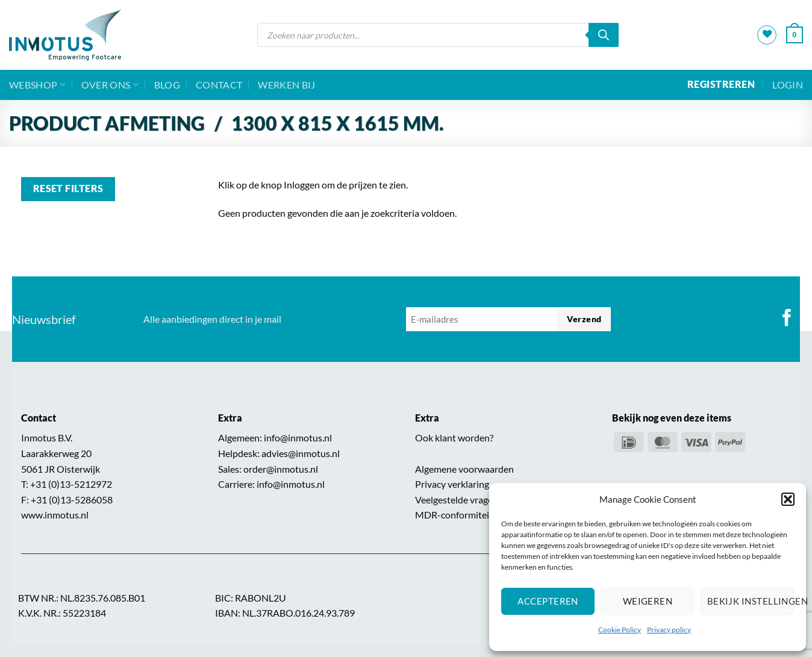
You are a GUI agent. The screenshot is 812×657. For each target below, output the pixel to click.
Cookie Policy (620, 630)
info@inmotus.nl (298, 437)
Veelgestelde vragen (457, 500)
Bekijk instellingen (751, 601)
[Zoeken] (604, 35)
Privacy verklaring (452, 484)
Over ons (110, 85)
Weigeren (648, 601)
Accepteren (548, 601)
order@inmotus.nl (281, 469)
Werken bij (286, 85)
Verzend (584, 319)
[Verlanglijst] (767, 35)
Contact (219, 85)
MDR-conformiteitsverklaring (477, 515)
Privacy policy (669, 630)
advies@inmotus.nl (301, 453)
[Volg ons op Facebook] (787, 319)
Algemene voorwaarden (464, 469)
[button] (788, 499)
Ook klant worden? (454, 437)
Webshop (37, 85)
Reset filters (68, 188)
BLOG (167, 85)
